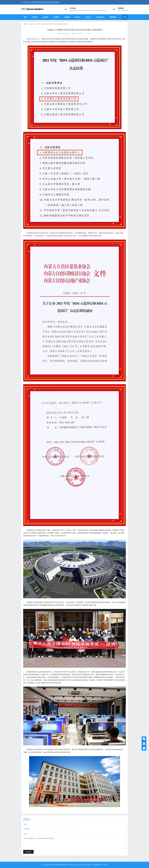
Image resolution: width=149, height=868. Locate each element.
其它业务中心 (100, 17)
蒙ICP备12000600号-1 (87, 865)
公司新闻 (31, 24)
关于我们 (35, 17)
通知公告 (67, 34)
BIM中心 (78, 17)
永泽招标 (56, 17)
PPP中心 (88, 17)
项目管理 (67, 17)
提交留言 (28, 852)
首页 (25, 17)
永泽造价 (46, 17)
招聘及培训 (113, 17)
